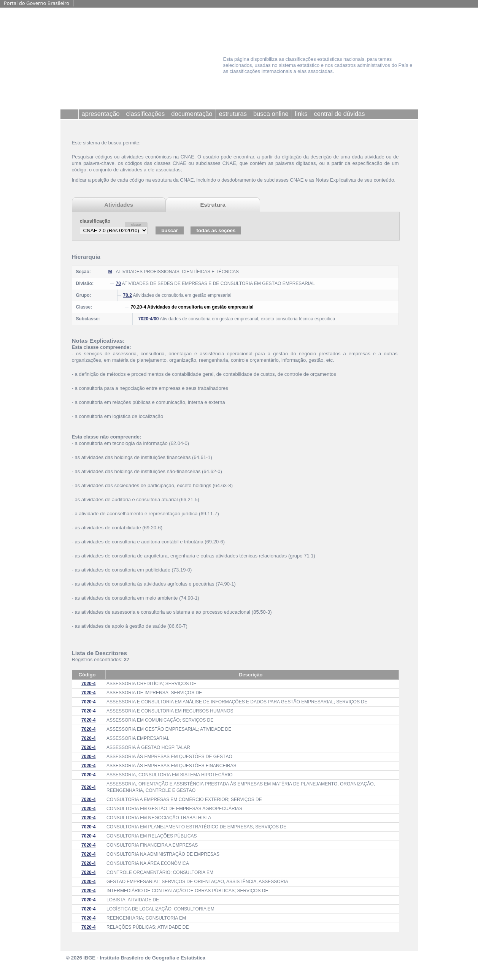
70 (118, 283)
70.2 (128, 295)
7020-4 (88, 684)
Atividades (119, 205)
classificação (95, 221)
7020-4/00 (149, 319)
